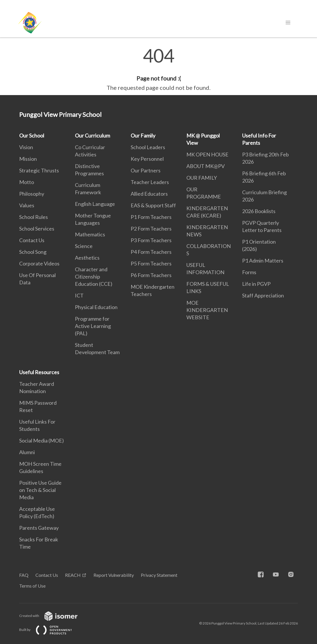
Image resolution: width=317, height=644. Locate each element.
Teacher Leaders (150, 182)
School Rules (34, 217)
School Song (33, 252)
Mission (28, 159)
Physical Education (96, 307)
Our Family (143, 135)
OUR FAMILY (202, 178)
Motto (27, 182)
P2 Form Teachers (151, 229)
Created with (53, 616)
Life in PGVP (256, 284)
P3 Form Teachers (151, 240)
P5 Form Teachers (151, 263)
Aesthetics (87, 258)
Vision (26, 147)
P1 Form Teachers (151, 217)
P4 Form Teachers (151, 252)
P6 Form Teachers (151, 275)
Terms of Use (32, 586)
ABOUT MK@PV (206, 166)
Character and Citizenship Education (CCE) (94, 276)
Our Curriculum (92, 135)
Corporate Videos (39, 263)
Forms (249, 272)
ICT (79, 295)
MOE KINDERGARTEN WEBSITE (207, 310)
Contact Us (32, 240)
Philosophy (32, 194)
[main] (158, 69)
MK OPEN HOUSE (207, 154)
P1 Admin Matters (263, 261)
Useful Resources (39, 372)
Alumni (27, 452)
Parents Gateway (39, 528)
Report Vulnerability (114, 575)
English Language (95, 204)
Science (84, 246)
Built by (50, 630)
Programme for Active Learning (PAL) (93, 326)
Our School (32, 135)
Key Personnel (147, 159)
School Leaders (148, 147)
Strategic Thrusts (39, 170)
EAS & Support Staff (153, 205)
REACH (73, 575)
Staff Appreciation (263, 295)
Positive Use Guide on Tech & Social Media (40, 490)
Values (27, 205)
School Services (37, 229)
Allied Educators (149, 194)
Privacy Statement (159, 575)
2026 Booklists (259, 211)
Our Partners (146, 170)
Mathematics (90, 234)
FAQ (24, 575)
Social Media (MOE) (42, 440)
